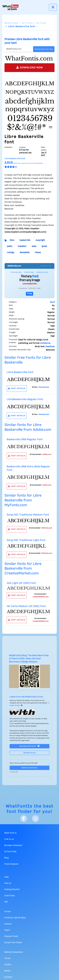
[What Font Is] (11, 7)
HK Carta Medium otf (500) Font (26, 606)
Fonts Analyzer (11, 864)
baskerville (25, 240)
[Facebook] (24, 819)
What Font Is (10, 833)
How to (8, 883)
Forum (8, 912)
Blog (6, 858)
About (7, 971)
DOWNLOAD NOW (30, 67)
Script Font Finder (13, 943)
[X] (35, 819)
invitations (45, 343)
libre (12, 240)
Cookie (8, 965)
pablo (10, 246)
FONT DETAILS (17, 388)
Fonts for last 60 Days (15, 918)
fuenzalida (25, 253)
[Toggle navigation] (53, 7)
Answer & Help (16, 705)
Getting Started (12, 889)
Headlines (50, 347)
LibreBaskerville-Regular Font (25, 399)
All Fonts (27, 23)
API (6, 902)
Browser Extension (13, 845)
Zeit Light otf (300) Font (21, 583)
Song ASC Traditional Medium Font (28, 515)
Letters (8, 924)
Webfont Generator (30, 768)
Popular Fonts (11, 936)
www (34, 246)
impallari (22, 246)
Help (7, 877)
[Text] (18, 49)
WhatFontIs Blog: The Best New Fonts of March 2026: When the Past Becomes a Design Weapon (29, 659)
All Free (41, 23)
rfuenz (38, 253)
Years (7, 930)
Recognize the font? (30, 746)
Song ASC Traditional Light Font (26, 540)
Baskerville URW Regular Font (25, 439)
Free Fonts (10, 896)
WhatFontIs (11, 23)
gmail (44, 246)
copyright (40, 240)
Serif (52, 302)
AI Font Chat (10, 852)
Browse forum (30, 753)
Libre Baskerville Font (20, 372)
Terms (7, 958)
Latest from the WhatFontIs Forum (26, 697)
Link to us (9, 839)
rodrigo (11, 253)
